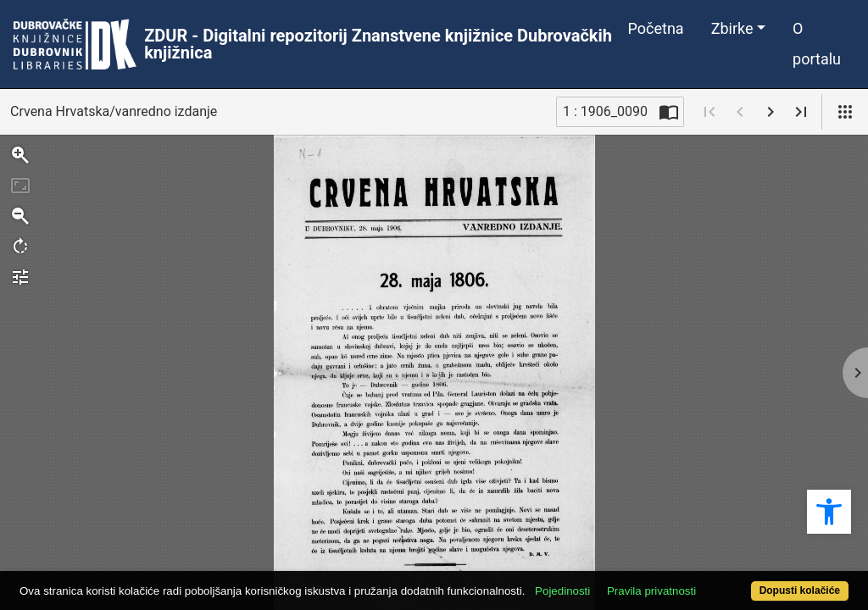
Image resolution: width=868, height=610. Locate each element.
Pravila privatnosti (695, 561)
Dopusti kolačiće (752, 582)
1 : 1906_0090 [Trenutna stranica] (605, 111)
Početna (656, 28)
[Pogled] (845, 112)
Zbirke (732, 28)
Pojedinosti (606, 561)
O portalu (817, 44)
